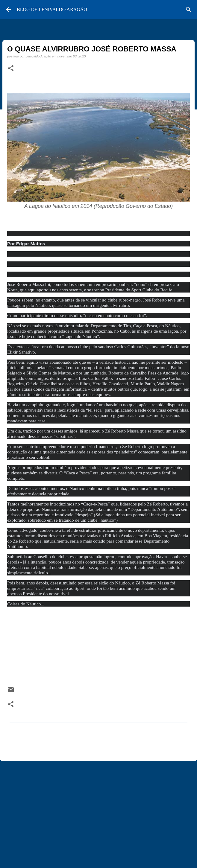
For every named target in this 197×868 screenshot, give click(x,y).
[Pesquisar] (189, 10)
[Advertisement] (99, 812)
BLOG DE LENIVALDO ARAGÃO (52, 9)
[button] (11, 68)
